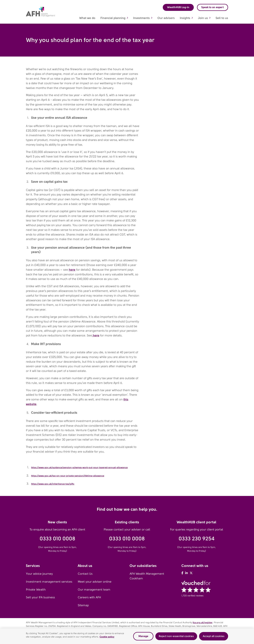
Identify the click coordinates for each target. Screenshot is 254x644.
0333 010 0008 (58, 539)
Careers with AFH (89, 597)
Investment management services (49, 582)
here (72, 270)
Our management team (94, 590)
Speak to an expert (213, 7)
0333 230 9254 (197, 539)
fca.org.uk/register (203, 622)
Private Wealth (36, 590)
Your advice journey (39, 574)
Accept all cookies (214, 636)
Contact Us (85, 574)
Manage (143, 636)
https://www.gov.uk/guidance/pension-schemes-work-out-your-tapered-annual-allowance (79, 467)
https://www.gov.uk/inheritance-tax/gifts (53, 484)
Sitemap (83, 605)
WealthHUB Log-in (178, 7)
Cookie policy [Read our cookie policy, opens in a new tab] (107, 637)
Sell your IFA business (40, 597)
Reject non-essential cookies (176, 636)
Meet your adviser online (95, 582)
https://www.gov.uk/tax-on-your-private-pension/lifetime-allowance (68, 476)
